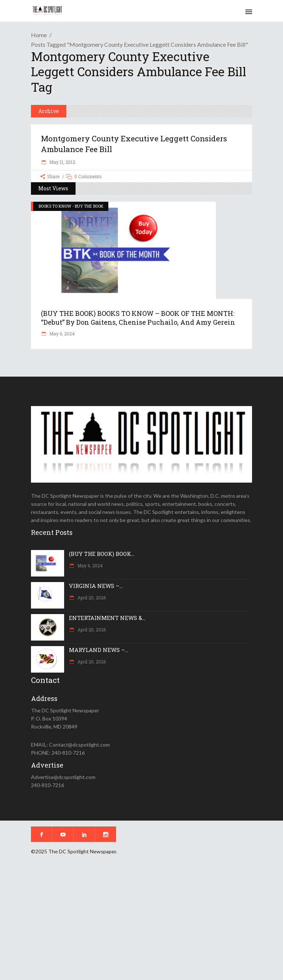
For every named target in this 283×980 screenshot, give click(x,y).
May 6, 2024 (62, 334)
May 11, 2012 (62, 162)
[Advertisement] (141, 923)
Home (39, 35)
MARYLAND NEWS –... (99, 650)
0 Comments (88, 176)
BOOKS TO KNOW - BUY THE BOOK (71, 206)
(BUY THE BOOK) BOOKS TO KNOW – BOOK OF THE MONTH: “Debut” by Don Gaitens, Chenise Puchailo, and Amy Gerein (138, 318)
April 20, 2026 (91, 597)
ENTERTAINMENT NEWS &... (107, 618)
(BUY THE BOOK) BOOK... (102, 554)
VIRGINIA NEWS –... (96, 586)
